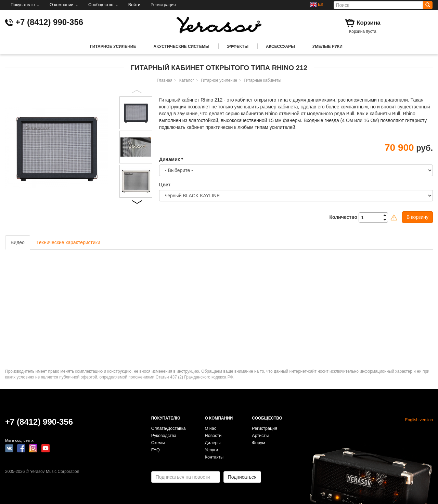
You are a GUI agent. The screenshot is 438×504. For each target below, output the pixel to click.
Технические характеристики (68, 242)
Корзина (369, 23)
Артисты (260, 436)
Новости (213, 436)
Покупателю (25, 5)
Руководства (164, 436)
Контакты (214, 457)
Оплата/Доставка (169, 428)
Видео (18, 242)
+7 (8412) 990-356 (49, 22)
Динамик (171, 159)
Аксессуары (280, 47)
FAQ (156, 450)
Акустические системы (181, 47)
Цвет (165, 185)
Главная (164, 80)
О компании (64, 5)
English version (419, 420)
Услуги (212, 450)
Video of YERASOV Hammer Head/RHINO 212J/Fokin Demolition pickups (99, 304)
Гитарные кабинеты (262, 80)
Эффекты (238, 47)
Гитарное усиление (113, 47)
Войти (134, 5)
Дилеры (213, 443)
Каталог (187, 80)
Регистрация (163, 5)
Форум (258, 443)
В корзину (417, 217)
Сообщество (103, 5)
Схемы (158, 443)
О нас (211, 428)
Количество (343, 217)
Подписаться (242, 477)
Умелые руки (327, 47)
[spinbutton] (375, 217)
